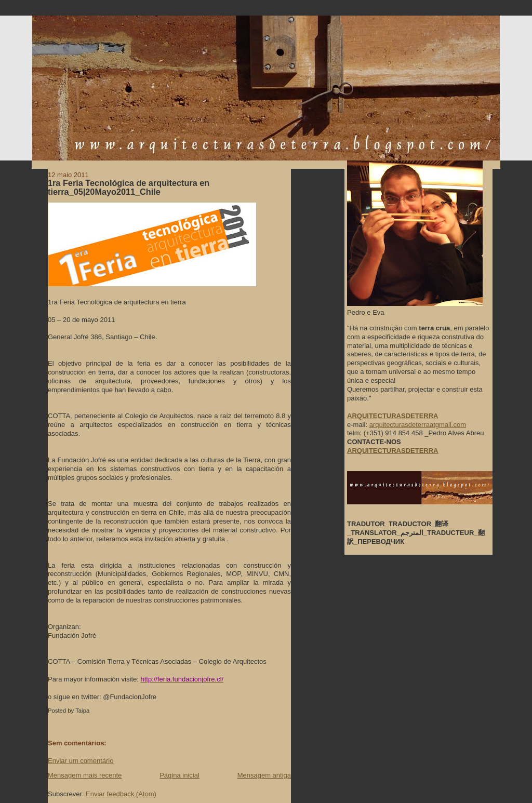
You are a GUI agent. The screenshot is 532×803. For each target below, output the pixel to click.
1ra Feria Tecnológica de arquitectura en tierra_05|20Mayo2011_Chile (129, 188)
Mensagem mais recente (85, 775)
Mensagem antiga (264, 775)
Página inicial (179, 775)
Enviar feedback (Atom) (121, 794)
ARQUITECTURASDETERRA (393, 451)
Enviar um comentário (81, 761)
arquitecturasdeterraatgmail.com (418, 425)
